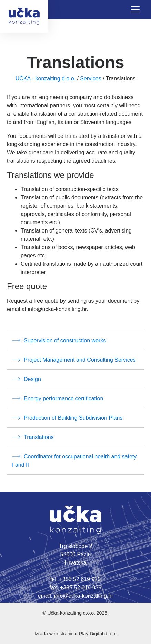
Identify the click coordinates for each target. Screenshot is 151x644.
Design (27, 379)
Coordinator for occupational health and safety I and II (74, 460)
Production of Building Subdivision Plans (67, 418)
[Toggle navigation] (135, 9)
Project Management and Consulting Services (74, 360)
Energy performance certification (58, 398)
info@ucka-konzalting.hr (84, 596)
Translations (33, 437)
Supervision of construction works (59, 340)
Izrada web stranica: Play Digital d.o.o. (75, 634)
